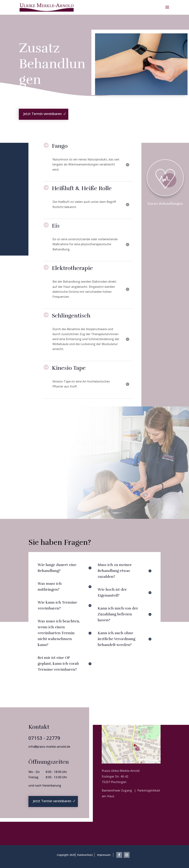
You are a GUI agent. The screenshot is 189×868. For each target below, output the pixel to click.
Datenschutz (85, 855)
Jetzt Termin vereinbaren (42, 114)
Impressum (104, 855)
